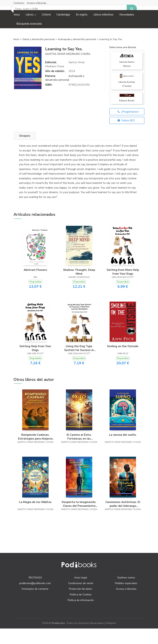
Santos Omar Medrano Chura (68, 69)
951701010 (35, 593)
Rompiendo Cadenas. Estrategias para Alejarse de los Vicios (35, 452)
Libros (31, 30)
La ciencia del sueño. (123, 450)
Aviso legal (81, 593)
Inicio (16, 55)
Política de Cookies (81, 610)
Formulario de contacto (35, 604)
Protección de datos (81, 604)
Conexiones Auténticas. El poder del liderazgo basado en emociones (123, 519)
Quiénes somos (126, 593)
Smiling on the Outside (123, 362)
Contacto (19, 3)
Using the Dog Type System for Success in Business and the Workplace (79, 364)
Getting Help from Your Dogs (35, 364)
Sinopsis (25, 151)
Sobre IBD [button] (126, 136)
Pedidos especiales (126, 599)
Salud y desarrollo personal (39, 55)
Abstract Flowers (35, 285)
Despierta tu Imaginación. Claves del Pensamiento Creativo (79, 519)
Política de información (81, 616)
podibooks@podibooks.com (35, 599)
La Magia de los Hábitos (35, 518)
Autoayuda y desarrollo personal (77, 55)
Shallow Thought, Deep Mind (79, 287)
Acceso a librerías (37, 3)
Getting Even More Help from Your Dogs (123, 287)
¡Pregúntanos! (128, 127)
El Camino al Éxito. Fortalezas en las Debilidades (79, 452)
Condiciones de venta (81, 599)
